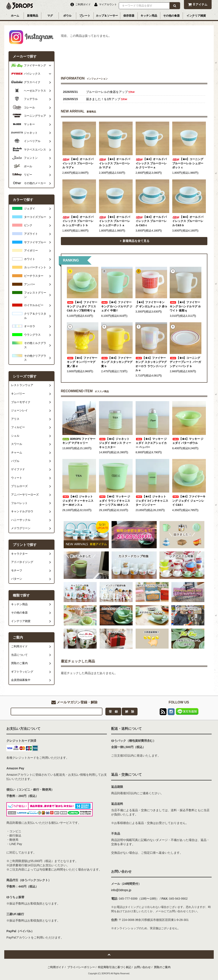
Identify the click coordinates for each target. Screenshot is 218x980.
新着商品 (33, 16)
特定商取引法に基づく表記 (115, 967)
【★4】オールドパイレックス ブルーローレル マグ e (78, 163)
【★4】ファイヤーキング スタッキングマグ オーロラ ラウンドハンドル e (151, 364)
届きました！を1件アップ (107, 99)
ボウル (67, 16)
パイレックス (32, 74)
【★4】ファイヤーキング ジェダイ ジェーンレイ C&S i (189, 501)
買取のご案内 (162, 967)
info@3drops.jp (121, 890)
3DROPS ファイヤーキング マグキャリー (79, 441)
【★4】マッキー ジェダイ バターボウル (188, 441)
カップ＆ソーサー (107, 16)
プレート (85, 16)
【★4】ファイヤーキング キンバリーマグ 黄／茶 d (82, 362)
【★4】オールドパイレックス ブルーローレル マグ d (115, 163)
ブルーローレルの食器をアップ (111, 92)
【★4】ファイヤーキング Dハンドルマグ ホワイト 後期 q (185, 306)
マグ (50, 16)
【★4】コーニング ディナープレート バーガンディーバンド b (185, 362)
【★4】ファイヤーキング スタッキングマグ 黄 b (117, 362)
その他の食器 (171, 16)
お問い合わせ (142, 967)
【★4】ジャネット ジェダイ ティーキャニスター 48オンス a (78, 501)
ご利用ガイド (56, 967)
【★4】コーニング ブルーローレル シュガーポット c (188, 163)
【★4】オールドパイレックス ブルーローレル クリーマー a (151, 163)
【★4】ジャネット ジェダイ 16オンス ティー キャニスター (115, 443)
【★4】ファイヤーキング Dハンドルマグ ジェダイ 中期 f (117, 306)
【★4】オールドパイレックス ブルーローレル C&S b (188, 221)
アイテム (198, 4)
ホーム (15, 16)
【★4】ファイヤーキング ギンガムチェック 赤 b (151, 304)
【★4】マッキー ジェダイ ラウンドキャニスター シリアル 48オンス (115, 501)
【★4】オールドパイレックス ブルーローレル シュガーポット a (115, 221)
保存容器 (129, 16)
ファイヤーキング (35, 65)
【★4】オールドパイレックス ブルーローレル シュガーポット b (78, 221)
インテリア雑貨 (196, 16)
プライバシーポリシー (81, 967)
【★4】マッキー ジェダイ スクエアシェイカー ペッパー (151, 443)
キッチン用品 (149, 16)
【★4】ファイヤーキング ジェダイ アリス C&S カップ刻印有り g (82, 306)
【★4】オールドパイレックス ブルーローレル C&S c (151, 221)
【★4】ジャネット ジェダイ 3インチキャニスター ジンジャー (152, 501)
